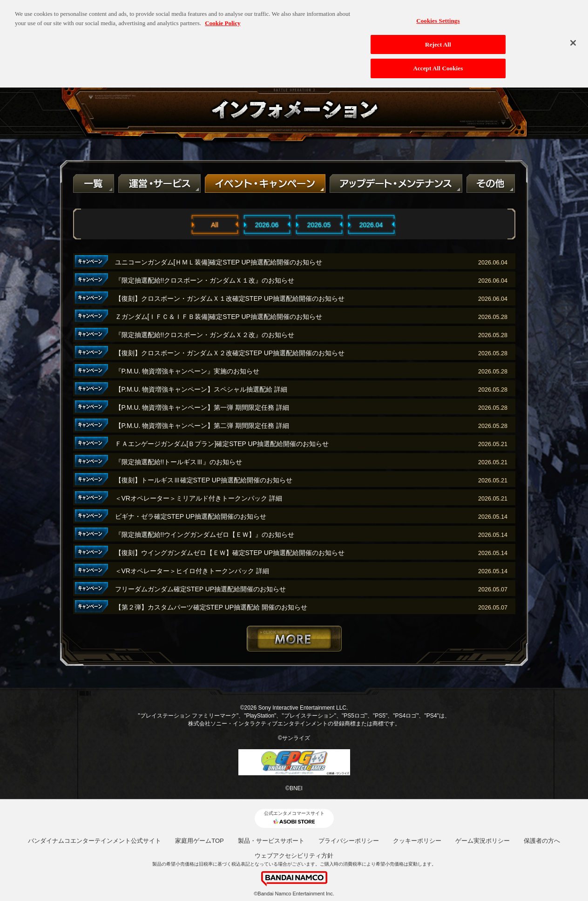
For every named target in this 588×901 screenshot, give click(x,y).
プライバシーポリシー (349, 841)
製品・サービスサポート (271, 841)
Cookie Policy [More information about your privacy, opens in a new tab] (223, 17)
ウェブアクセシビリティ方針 (294, 856)
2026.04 (371, 225)
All (215, 225)
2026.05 (319, 225)
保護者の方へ (542, 841)
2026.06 (267, 225)
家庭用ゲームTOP (199, 841)
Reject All (438, 39)
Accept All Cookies (438, 63)
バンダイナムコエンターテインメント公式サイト (95, 841)
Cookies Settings (438, 15)
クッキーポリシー (417, 841)
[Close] (573, 37)
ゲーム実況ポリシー (483, 841)
